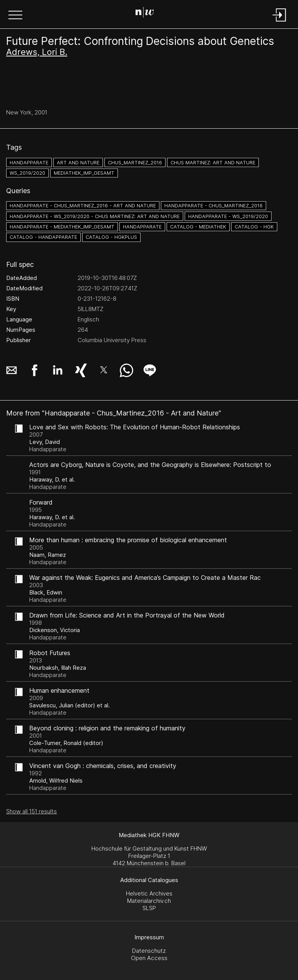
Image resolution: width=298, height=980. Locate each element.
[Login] (280, 22)
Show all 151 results (31, 811)
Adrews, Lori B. (37, 52)
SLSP (149, 908)
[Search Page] (148, 13)
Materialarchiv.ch (149, 901)
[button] (15, 16)
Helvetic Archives (149, 893)
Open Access (149, 958)
